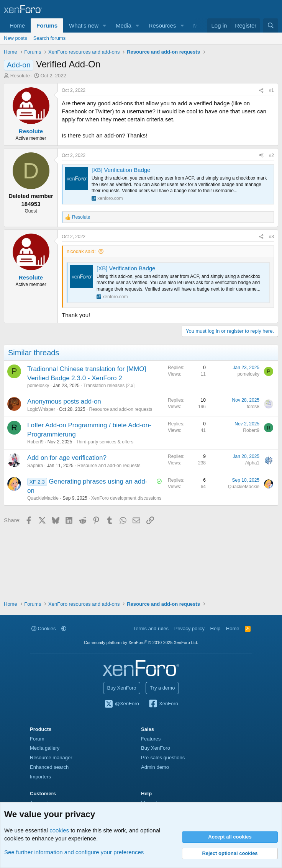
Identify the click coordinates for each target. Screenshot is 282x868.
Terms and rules (151, 629)
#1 (271, 90)
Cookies (44, 629)
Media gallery (45, 748)
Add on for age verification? (67, 458)
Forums (47, 25)
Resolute (20, 76)
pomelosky (38, 386)
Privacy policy (189, 629)
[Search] (271, 25)
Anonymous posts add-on (64, 401)
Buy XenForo (122, 688)
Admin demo (155, 767)
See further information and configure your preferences (74, 852)
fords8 (253, 407)
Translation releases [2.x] (109, 386)
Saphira (35, 466)
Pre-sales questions (163, 758)
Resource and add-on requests (121, 409)
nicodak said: (81, 251)
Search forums (50, 38)
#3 (271, 237)
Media (124, 25)
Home (17, 25)
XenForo (163, 704)
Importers (40, 777)
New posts (16, 38)
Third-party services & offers (105, 442)
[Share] (261, 91)
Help (216, 629)
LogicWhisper (41, 409)
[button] (105, 25)
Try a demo (162, 688)
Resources (162, 25)
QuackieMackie (43, 498)
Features (151, 739)
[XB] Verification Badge (121, 170)
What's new (84, 25)
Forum (37, 739)
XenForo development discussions (126, 498)
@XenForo (121, 704)
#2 (271, 155)
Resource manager (51, 758)
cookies (59, 830)
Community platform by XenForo (141, 642)
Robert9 (35, 442)
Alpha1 (252, 463)
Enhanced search (49, 767)
